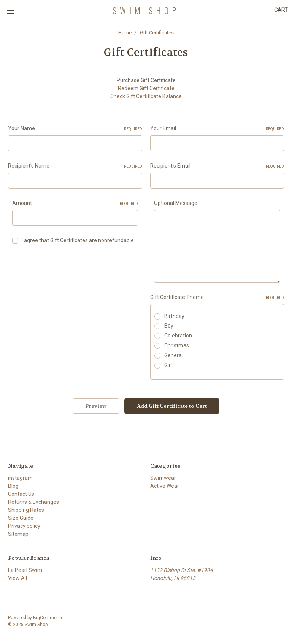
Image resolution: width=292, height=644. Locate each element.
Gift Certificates (157, 33)
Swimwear (163, 478)
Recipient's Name (75, 166)
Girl (168, 365)
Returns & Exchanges (33, 502)
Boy (169, 326)
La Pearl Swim (25, 570)
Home (125, 33)
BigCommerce (48, 618)
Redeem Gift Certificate (146, 88)
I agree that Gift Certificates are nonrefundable (78, 240)
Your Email (217, 129)
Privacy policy (24, 526)
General (174, 355)
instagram (20, 478)
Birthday (174, 316)
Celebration (178, 336)
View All (17, 578)
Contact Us (21, 494)
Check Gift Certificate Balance (146, 96)
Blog (13, 486)
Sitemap (18, 534)
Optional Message (176, 203)
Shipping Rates (26, 510)
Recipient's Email (217, 166)
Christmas (177, 345)
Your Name (75, 129)
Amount (75, 203)
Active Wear (165, 486)
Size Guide (21, 518)
